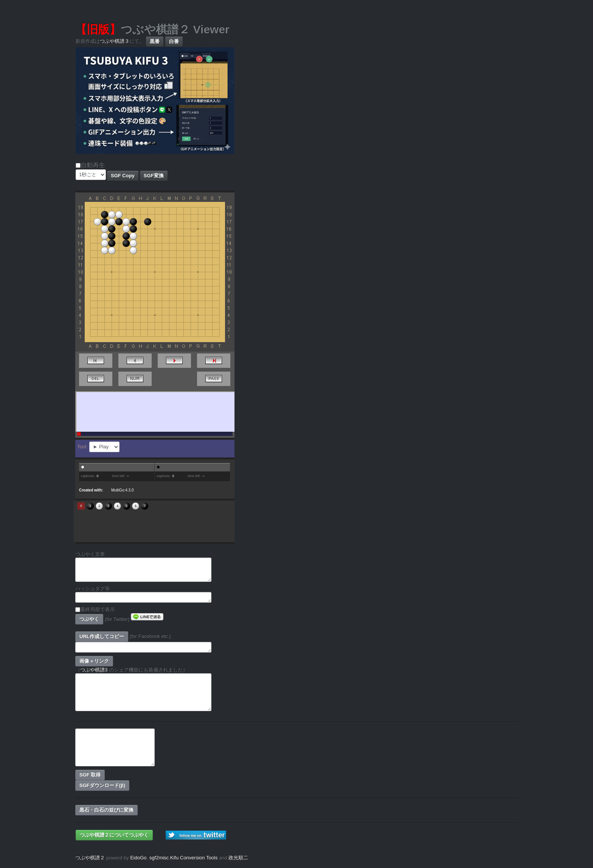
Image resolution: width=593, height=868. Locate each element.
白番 (174, 41)
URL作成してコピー (102, 636)
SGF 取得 (90, 775)
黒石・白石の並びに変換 (106, 810)
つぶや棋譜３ (115, 41)
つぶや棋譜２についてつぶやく (114, 835)
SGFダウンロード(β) (102, 785)
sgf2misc (159, 858)
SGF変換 (154, 176)
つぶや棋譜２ (90, 858)
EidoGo (138, 858)
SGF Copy (123, 176)
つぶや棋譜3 (94, 670)
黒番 (155, 41)
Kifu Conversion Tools (194, 858)
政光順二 (238, 858)
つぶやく (89, 619)
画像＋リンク (94, 661)
